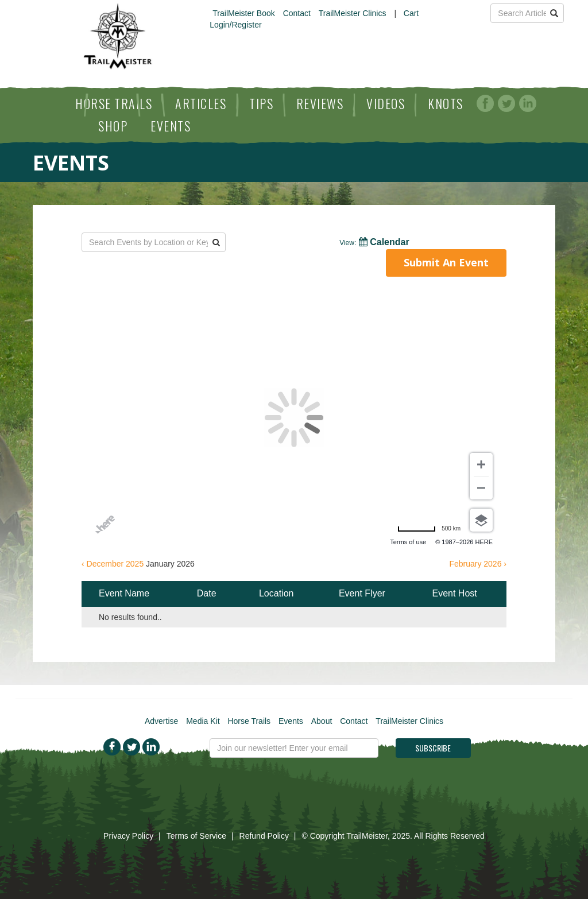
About (322, 721)
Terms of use (408, 542)
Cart (411, 13)
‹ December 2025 (113, 564)
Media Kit (203, 721)
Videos (386, 103)
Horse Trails (114, 103)
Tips (261, 103)
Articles (201, 103)
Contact (297, 13)
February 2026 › (478, 564)
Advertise (161, 721)
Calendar (374, 242)
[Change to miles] (429, 529)
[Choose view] (481, 520)
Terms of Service (196, 836)
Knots (446, 103)
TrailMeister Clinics (353, 13)
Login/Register (235, 25)
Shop (113, 126)
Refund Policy (264, 836)
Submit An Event (446, 262)
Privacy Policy (128, 836)
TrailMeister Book (243, 13)
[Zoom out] (481, 488)
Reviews (320, 103)
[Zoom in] (481, 464)
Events (171, 126)
